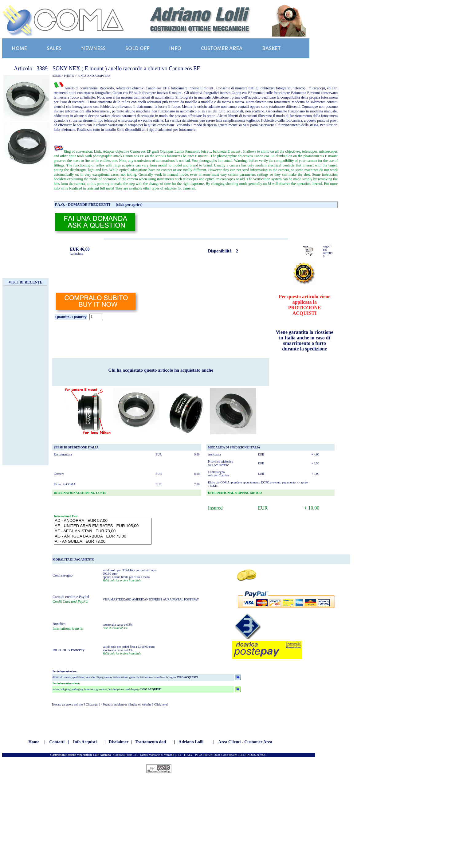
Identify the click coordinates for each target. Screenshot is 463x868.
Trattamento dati (151, 742)
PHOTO (69, 76)
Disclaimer (119, 742)
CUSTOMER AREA (222, 48)
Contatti (57, 742)
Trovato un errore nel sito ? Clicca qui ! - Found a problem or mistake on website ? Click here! (110, 704)
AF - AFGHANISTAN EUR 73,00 (103, 531)
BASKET (271, 48)
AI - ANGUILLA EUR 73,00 (103, 542)
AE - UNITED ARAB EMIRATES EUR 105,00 (103, 526)
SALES (54, 48)
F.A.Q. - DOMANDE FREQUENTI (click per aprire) (99, 205)
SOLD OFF (137, 48)
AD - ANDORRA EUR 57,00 (103, 521)
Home (34, 742)
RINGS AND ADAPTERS (94, 76)
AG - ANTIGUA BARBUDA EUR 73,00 (103, 536)
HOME (19, 48)
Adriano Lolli (191, 742)
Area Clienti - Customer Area (245, 742)
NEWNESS (93, 48)
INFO (175, 48)
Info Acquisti (85, 742)
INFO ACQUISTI (187, 677)
